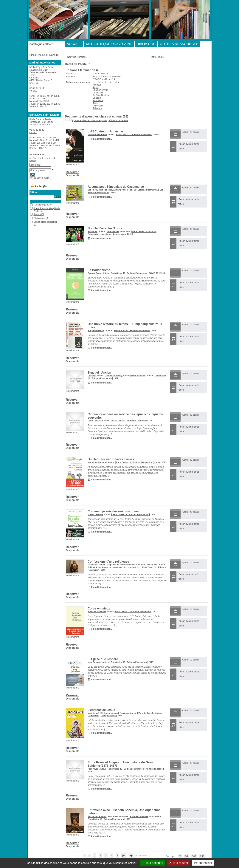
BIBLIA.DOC (146, 44)
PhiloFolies (98, 106)
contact (33, 91)
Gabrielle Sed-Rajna (97, 134)
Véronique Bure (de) (97, 462)
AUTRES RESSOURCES (179, 44)
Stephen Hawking (96, 330)
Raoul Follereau (95, 421)
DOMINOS (98, 93)
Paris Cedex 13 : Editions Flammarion (134, 134)
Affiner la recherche (118, 120)
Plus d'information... (102, 139)
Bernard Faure (95, 273)
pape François (95, 662)
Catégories (37, 201)
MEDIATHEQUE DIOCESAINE (109, 44)
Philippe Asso (94, 567)
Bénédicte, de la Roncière (100, 190)
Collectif (92, 376)
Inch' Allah (98, 100)
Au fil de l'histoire (101, 95)
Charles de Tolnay (113, 376)
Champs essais (100, 90)
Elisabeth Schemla (139, 816)
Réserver (72, 172)
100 (194, 856)
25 (180, 856)
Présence (97, 108)
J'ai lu (95, 103)
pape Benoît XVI (95, 713)
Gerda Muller (113, 231)
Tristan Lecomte (96, 514)
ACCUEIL (74, 44)
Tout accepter (153, 863)
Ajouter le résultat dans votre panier (90, 120)
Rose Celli (93, 231)
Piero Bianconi (138, 376)
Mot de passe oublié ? (40, 178)
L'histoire (97, 98)
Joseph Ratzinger (121, 713)
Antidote (97, 85)
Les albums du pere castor (106, 82)
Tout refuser (179, 863)
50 (186, 856)
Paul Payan (93, 769)
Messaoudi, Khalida (97, 816)
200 (202, 856)
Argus (96, 87)
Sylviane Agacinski (97, 612)
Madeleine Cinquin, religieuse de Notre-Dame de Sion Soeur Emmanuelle (123, 565)
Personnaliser (203, 863)
